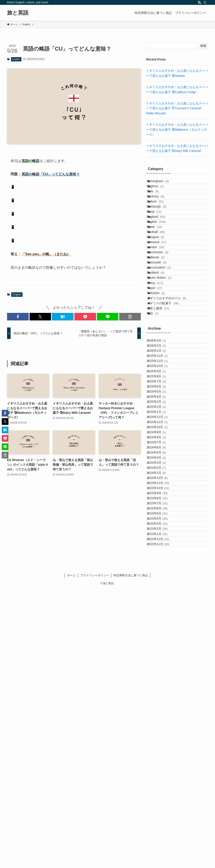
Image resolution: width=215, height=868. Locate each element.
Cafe (158, 201)
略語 (157, 422)
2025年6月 (160, 536)
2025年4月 (160, 554)
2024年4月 (160, 664)
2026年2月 (160, 462)
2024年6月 (160, 646)
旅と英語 (18, 13)
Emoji (159, 238)
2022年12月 (162, 811)
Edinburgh (161, 229)
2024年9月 (160, 618)
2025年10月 (161, 499)
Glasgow (160, 284)
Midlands (161, 321)
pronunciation (164, 339)
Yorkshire (161, 385)
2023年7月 (161, 747)
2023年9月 (161, 729)
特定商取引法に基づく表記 (131, 854)
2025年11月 (161, 490)
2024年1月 (160, 692)
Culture (160, 220)
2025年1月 (160, 582)
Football (161, 275)
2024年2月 (160, 683)
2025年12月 (161, 481)
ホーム (71, 854)
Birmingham (163, 183)
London (160, 303)
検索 (203, 46)
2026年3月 (160, 453)
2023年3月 (161, 784)
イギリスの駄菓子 (168, 403)
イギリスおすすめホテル (171, 394)
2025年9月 (160, 508)
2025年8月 (160, 518)
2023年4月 (161, 775)
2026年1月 (160, 472)
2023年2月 (161, 793)
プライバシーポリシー (95, 854)
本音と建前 (163, 413)
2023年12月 (161, 701)
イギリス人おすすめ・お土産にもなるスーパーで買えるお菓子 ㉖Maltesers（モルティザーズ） (177, 130)
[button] (18, 317)
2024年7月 (160, 637)
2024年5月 (160, 655)
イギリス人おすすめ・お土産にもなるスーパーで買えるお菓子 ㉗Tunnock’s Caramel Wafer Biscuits (177, 108)
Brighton (160, 192)
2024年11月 (161, 600)
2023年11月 (162, 710)
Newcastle (161, 330)
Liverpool (161, 293)
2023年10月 (162, 720)
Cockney (160, 211)
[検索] (205, 2)
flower (159, 266)
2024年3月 (160, 674)
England (161, 247)
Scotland (160, 348)
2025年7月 (160, 527)
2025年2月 (160, 573)
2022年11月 (162, 821)
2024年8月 (160, 628)
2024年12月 (161, 591)
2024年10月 (161, 609)
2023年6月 (161, 756)
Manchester (162, 312)
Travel (159, 376)
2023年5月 (161, 766)
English (16, 59)
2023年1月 (161, 802)
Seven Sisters (164, 357)
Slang (160, 367)
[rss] (199, 2)
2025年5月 (160, 545)
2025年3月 (160, 564)
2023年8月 (161, 738)
